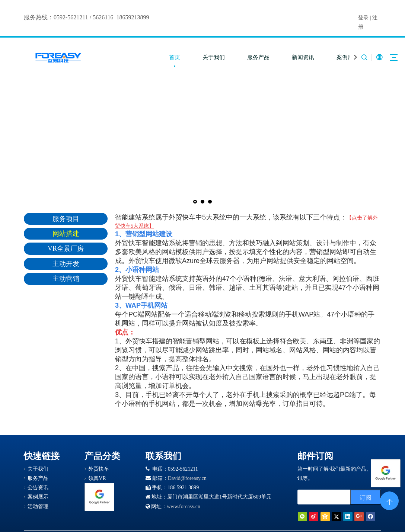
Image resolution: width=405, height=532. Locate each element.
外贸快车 (99, 469)
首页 (175, 57)
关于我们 (214, 57)
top (389, 500)
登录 (363, 18)
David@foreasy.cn (187, 478)
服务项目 (66, 219)
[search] (332, 497)
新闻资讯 (303, 57)
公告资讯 (38, 488)
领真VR (97, 478)
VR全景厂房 (66, 249)
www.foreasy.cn (184, 507)
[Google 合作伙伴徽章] (99, 497)
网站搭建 (66, 234)
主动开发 (66, 264)
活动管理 (38, 507)
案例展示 (348, 57)
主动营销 (66, 279)
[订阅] (366, 497)
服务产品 (258, 57)
